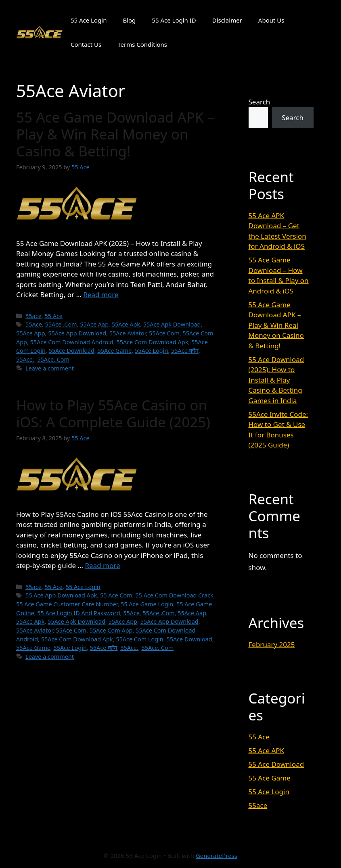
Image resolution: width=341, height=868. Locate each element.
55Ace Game (114, 351)
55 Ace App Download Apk (61, 595)
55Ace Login (151, 351)
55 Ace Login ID (174, 20)
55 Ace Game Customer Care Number (67, 604)
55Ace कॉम (185, 351)
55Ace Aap (94, 324)
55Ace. (25, 359)
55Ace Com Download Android (72, 342)
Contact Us (86, 44)
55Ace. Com (53, 359)
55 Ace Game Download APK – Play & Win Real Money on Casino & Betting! (115, 134)
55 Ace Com (116, 595)
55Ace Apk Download (172, 324)
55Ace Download (72, 351)
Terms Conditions (142, 44)
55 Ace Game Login (147, 604)
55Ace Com (164, 333)
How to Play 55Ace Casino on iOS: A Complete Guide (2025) (113, 413)
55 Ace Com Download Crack (174, 595)
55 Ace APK (267, 750)
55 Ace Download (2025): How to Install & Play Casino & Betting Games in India (276, 380)
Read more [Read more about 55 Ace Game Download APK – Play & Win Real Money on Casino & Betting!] (101, 295)
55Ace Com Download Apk (152, 342)
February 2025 (272, 644)
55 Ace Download (276, 764)
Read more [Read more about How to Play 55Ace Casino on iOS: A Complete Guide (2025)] (102, 565)
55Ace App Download (77, 333)
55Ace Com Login (140, 639)
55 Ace (53, 316)
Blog (129, 20)
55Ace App (31, 333)
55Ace (34, 324)
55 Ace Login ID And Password (78, 613)
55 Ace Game (270, 778)
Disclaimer (227, 20)
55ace (33, 316)
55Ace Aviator (128, 333)
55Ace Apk (126, 324)
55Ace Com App (111, 630)
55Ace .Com (61, 324)
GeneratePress (217, 856)
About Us (271, 20)
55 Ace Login (89, 20)
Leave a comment (50, 368)
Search (259, 102)
